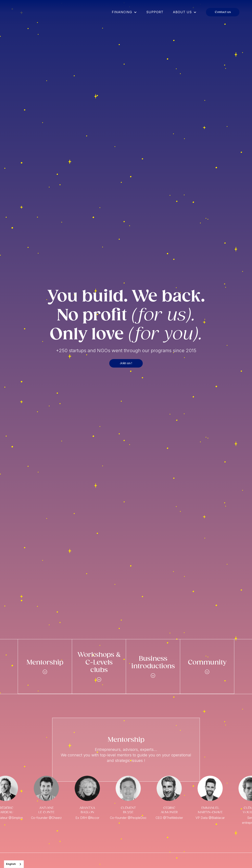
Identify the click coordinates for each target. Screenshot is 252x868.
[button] (124, 12)
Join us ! (126, 363)
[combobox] (14, 864)
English (11, 864)
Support (155, 12)
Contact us (223, 12)
